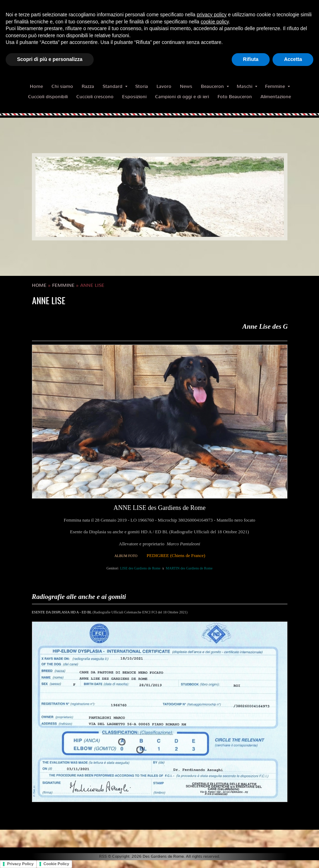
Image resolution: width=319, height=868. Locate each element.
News (186, 86)
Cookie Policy (56, 864)
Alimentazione (276, 97)
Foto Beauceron (235, 97)
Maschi (247, 86)
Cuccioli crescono (95, 97)
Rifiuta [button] (251, 59)
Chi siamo (62, 86)
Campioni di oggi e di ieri (182, 97)
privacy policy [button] (212, 15)
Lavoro (164, 86)
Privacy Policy (20, 864)
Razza (88, 86)
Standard (115, 86)
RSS (103, 856)
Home (36, 86)
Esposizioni (134, 97)
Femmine (277, 86)
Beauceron (215, 86)
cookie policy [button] (214, 22)
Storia (142, 86)
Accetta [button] (293, 59)
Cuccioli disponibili (48, 97)
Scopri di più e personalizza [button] (50, 59)
